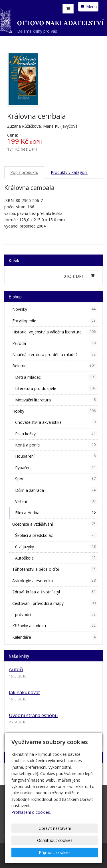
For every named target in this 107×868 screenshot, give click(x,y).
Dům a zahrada (56, 490)
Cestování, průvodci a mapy (54, 603)
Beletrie (54, 366)
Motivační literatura (56, 400)
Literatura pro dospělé (56, 388)
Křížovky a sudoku (54, 626)
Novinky (54, 309)
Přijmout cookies (55, 852)
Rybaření (56, 467)
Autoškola (56, 558)
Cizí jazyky (56, 547)
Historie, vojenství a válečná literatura (54, 332)
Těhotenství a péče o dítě (54, 569)
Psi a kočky (56, 434)
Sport (56, 479)
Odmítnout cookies (55, 840)
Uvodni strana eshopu (33, 715)
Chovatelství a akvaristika (56, 422)
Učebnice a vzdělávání (54, 524)
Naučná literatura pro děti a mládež (54, 354)
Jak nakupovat (24, 692)
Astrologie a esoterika (54, 580)
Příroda (54, 343)
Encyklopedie (54, 321)
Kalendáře (54, 637)
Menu (88, 6)
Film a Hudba (56, 512)
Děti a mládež (56, 377)
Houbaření (56, 456)
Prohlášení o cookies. (31, 812)
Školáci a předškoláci (56, 535)
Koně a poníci (56, 445)
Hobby (54, 411)
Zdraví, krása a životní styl (54, 592)
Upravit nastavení (55, 828)
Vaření (56, 501)
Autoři (16, 669)
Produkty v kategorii (69, 172)
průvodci (56, 614)
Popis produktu (24, 172)
